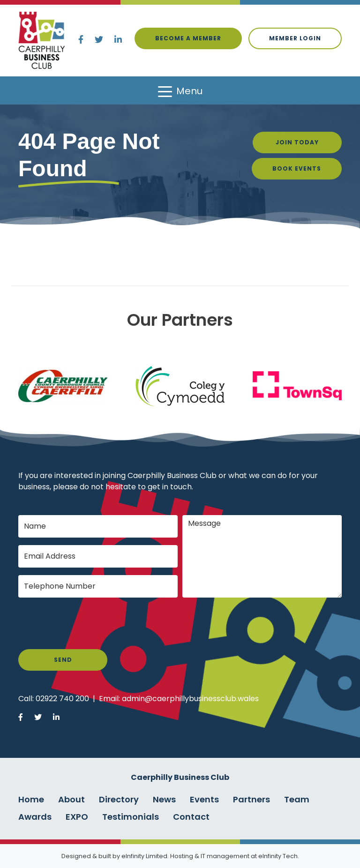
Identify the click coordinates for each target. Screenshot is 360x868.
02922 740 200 (62, 699)
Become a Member (188, 38)
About (71, 799)
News (164, 799)
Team (297, 799)
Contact (191, 817)
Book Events (297, 168)
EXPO (77, 817)
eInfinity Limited (144, 856)
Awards (35, 817)
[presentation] (90, 623)
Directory (119, 799)
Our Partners (180, 320)
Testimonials (131, 817)
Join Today (297, 142)
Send (63, 660)
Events (204, 799)
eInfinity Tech (278, 856)
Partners (251, 799)
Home (31, 799)
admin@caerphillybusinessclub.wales (190, 699)
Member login (295, 38)
